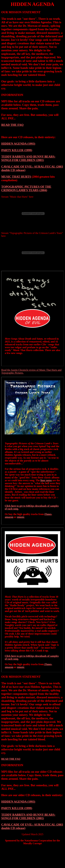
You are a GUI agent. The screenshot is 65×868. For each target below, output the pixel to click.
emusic (21, 517)
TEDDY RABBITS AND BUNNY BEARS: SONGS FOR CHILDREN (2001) (28, 158)
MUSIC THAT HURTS (16, 177)
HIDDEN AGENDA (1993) (18, 144)
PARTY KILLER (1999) (17, 150)
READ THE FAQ (12, 125)
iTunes (48, 514)
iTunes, (48, 664)
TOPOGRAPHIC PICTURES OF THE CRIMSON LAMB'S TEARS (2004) (26, 188)
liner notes (46, 480)
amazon (9, 517)
